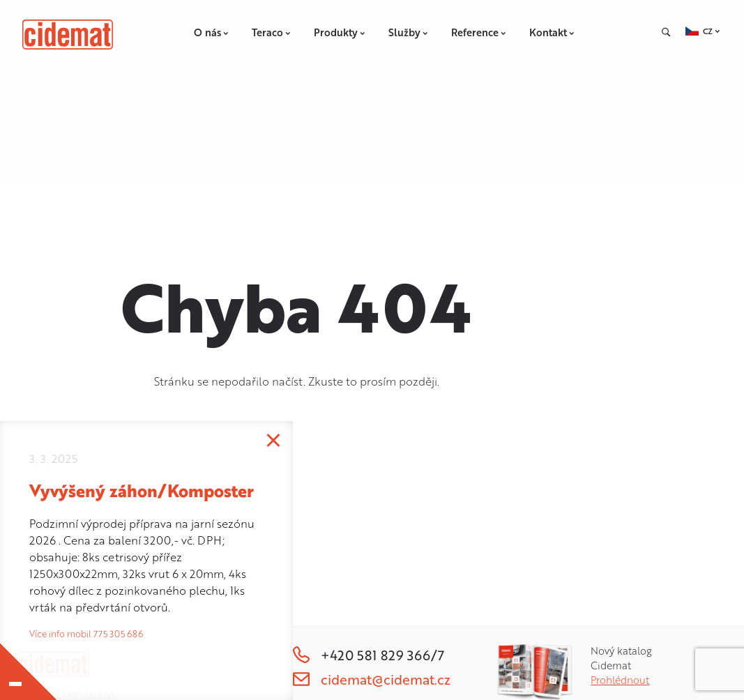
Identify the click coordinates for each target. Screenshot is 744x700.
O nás (212, 32)
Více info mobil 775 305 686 (86, 634)
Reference (479, 32)
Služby (409, 32)
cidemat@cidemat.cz (372, 679)
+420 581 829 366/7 (369, 655)
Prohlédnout (620, 680)
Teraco (272, 32)
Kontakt (552, 32)
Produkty (340, 32)
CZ (708, 31)
